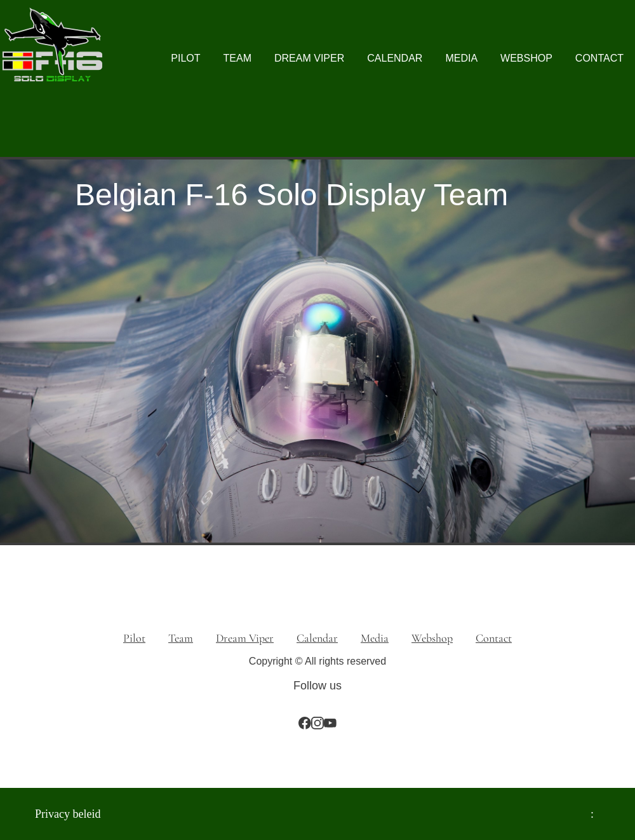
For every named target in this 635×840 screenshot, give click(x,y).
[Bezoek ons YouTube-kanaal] (330, 723)
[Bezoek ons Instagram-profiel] (317, 723)
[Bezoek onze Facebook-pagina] (305, 723)
